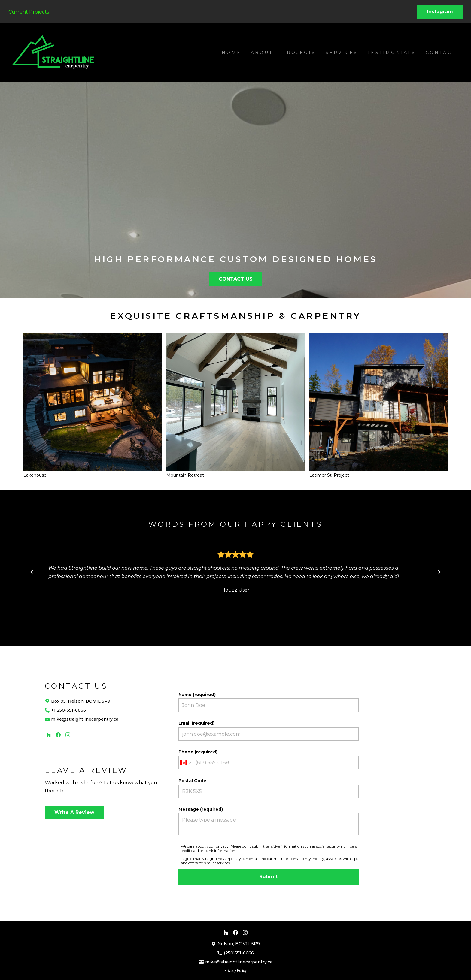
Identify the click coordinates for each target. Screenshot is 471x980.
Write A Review (74, 812)
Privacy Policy (235, 971)
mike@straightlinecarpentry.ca (85, 719)
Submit (269, 877)
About (262, 53)
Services (342, 53)
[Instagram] (68, 735)
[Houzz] (49, 735)
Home (231, 53)
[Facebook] (58, 735)
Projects (299, 53)
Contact (441, 53)
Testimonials (392, 53)
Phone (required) (269, 759)
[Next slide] (439, 572)
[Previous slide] (32, 572)
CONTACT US (236, 279)
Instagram (440, 12)
